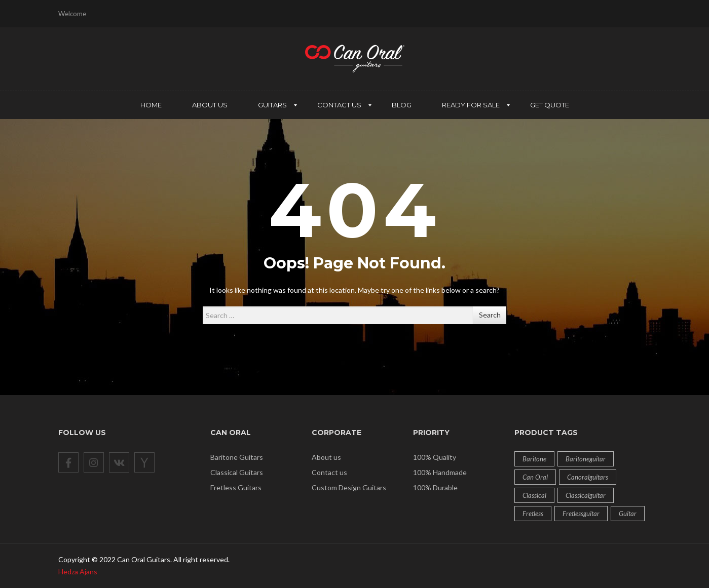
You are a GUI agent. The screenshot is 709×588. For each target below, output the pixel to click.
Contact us (329, 472)
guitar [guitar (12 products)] (628, 514)
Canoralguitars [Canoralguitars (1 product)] (588, 477)
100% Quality (435, 457)
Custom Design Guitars (349, 487)
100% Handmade (440, 472)
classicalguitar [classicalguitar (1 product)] (586, 495)
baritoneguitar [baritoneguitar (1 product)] (586, 459)
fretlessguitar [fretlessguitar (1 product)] (581, 514)
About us (326, 457)
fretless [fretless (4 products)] (533, 514)
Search (490, 315)
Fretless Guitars (236, 487)
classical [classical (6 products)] (534, 495)
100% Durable (435, 487)
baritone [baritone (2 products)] (534, 459)
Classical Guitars (237, 472)
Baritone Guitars (237, 457)
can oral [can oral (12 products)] (535, 477)
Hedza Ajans (78, 572)
